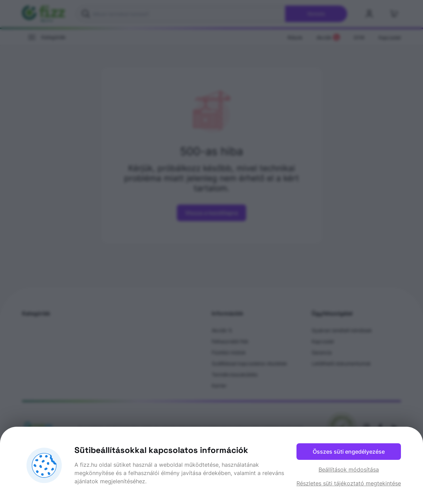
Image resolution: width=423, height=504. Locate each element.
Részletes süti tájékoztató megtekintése (349, 483)
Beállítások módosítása (349, 470)
